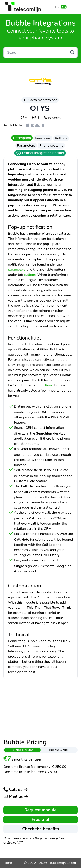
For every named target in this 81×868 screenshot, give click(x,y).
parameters (17, 270)
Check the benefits (40, 829)
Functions (43, 138)
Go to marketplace (40, 100)
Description (22, 138)
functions (46, 385)
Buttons (61, 138)
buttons (30, 275)
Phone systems (51, 146)
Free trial (40, 819)
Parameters (26, 146)
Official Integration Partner (40, 153)
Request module (40, 810)
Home (7, 863)
